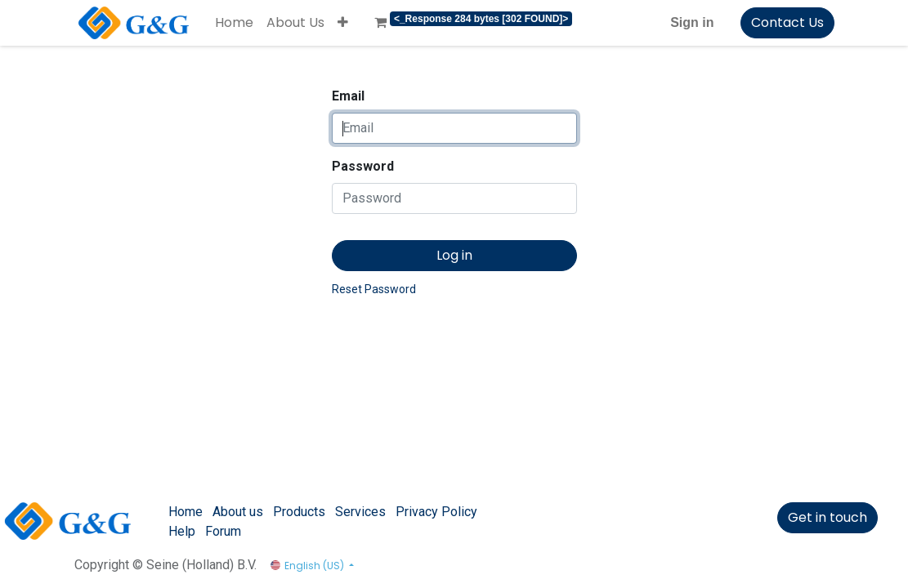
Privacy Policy (436, 512)
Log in (454, 255)
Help (182, 531)
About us (238, 512)
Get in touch (827, 517)
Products (299, 512)
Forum (223, 531)
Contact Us (787, 22)
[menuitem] (234, 23)
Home (186, 512)
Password (363, 166)
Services (360, 512)
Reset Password (374, 289)
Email (348, 96)
